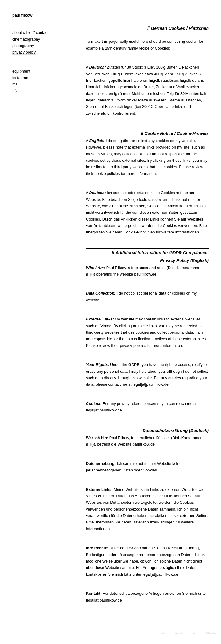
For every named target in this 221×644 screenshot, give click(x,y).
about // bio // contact (30, 33)
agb (194, 633)
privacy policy (24, 52)
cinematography (26, 39)
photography (23, 46)
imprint (163, 633)
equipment (21, 71)
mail (16, 84)
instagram (21, 78)
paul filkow (22, 15)
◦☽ (15, 91)
